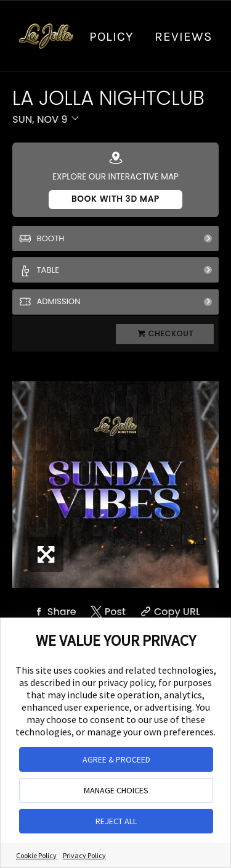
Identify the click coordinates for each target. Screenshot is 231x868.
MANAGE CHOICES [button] (116, 790)
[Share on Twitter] (107, 612)
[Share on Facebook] (54, 612)
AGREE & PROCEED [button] (116, 759)
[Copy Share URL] (169, 612)
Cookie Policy (36, 855)
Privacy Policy (84, 855)
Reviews (184, 36)
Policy (111, 36)
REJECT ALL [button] (116, 821)
